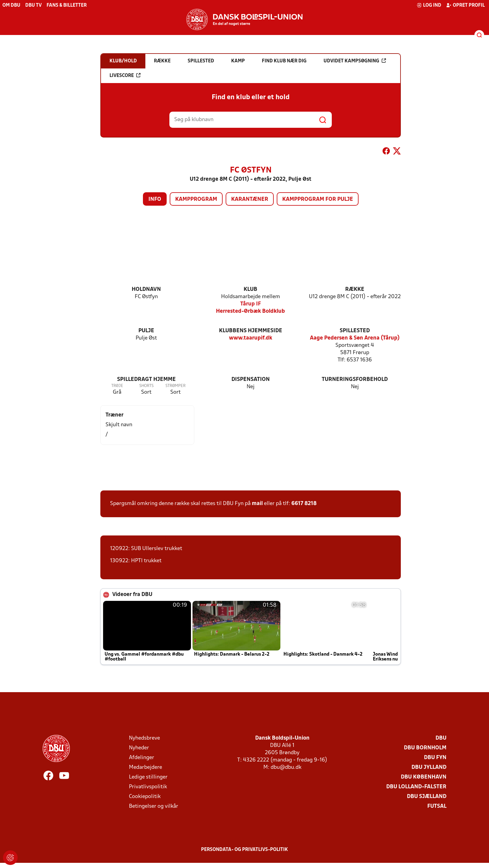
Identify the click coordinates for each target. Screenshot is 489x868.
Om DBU (11, 5)
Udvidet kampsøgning (355, 61)
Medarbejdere (146, 767)
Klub (250, 289)
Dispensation (251, 380)
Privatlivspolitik (148, 787)
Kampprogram (196, 199)
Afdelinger (142, 758)
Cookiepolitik (145, 797)
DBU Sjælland (427, 797)
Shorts (146, 386)
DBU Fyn (435, 758)
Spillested (355, 331)
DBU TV (33, 5)
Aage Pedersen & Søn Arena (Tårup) (355, 338)
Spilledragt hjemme (146, 380)
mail (257, 504)
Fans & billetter (67, 5)
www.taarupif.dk (251, 338)
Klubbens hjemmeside (251, 331)
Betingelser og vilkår (154, 806)
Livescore (125, 75)
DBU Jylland (429, 767)
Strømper (175, 386)
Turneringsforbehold (355, 380)
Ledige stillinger (148, 777)
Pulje (146, 331)
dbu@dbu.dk (286, 767)
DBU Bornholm (425, 748)
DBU (441, 738)
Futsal (437, 806)
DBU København (424, 777)
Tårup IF (251, 304)
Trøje (117, 386)
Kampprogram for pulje (318, 199)
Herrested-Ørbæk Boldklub (250, 311)
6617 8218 (304, 504)
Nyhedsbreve (144, 738)
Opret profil (465, 5)
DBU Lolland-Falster (416, 787)
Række (355, 289)
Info (155, 199)
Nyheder (139, 748)
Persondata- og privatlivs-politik (244, 850)
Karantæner (250, 199)
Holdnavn (146, 289)
